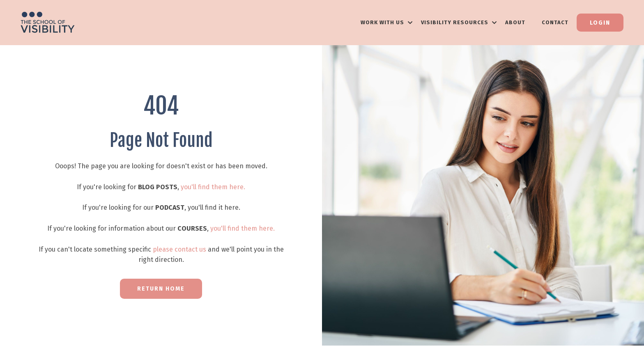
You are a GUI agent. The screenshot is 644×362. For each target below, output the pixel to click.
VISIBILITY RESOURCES (459, 22)
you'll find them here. (243, 228)
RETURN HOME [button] (161, 289)
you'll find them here (212, 187)
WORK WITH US (387, 22)
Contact (555, 22)
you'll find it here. (214, 207)
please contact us (179, 249)
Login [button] (600, 23)
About (515, 22)
